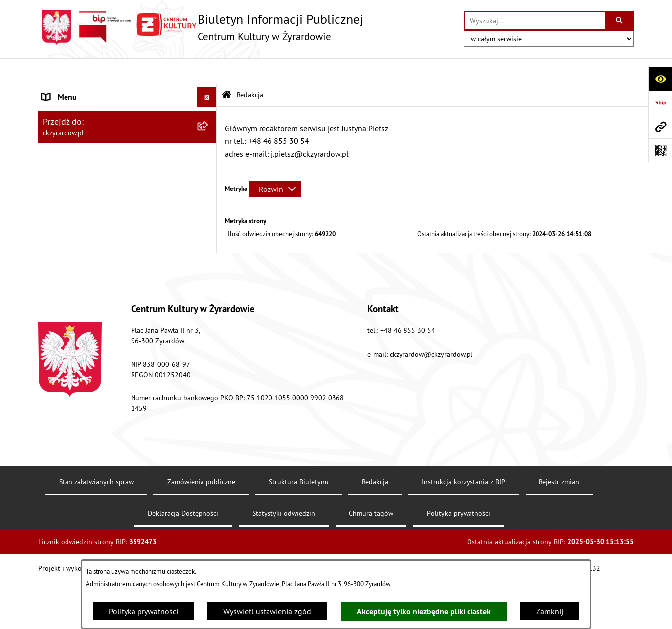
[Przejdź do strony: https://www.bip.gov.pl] (660, 103)
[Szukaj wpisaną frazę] (620, 21)
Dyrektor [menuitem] (56, 148)
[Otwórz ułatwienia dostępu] (660, 79)
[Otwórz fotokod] (660, 150)
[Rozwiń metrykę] (275, 163)
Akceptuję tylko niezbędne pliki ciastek (424, 611)
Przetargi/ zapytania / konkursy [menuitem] (94, 224)
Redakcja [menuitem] (57, 252)
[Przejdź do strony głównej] (201, 27)
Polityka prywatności (143, 611)
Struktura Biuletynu (299, 527)
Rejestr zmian (559, 527)
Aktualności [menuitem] (62, 120)
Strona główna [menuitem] (67, 91)
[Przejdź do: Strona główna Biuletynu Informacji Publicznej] (227, 69)
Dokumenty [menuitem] (62, 176)
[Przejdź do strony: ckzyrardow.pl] (660, 126)
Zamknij (550, 611)
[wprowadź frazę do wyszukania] (535, 21)
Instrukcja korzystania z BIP (464, 527)
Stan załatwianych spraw (96, 527)
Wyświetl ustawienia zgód (267, 611)
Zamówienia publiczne (201, 527)
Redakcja (375, 527)
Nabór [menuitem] (53, 204)
